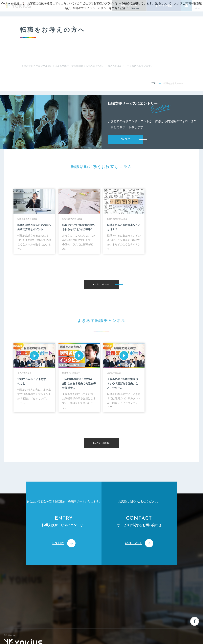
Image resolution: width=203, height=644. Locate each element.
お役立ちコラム (141, 584)
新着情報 (137, 576)
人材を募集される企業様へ (184, 584)
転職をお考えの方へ (144, 602)
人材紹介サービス (105, 584)
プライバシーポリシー (188, 636)
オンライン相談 (177, 593)
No (137, 8)
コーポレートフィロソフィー (75, 584)
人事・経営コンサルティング (111, 599)
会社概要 (65, 591)
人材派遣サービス (105, 591)
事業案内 (101, 576)
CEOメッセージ (68, 599)
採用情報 (137, 611)
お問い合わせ (176, 576)
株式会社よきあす (23, 580)
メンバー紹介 (67, 606)
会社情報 (66, 576)
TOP (153, 83)
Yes (133, 8)
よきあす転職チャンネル (146, 593)
